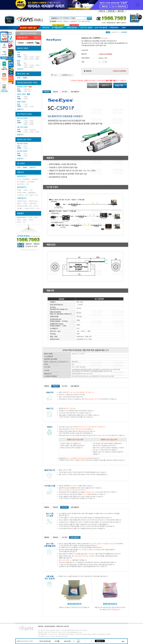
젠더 (31, 190)
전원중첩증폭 (32, 193)
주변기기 (20, 69)
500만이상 (33, 130)
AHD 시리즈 (22, 102)
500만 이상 (27, 89)
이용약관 (40, 626)
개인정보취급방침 (50, 626)
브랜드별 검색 (22, 38)
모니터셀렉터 (21, 182)
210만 (31, 57)
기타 (27, 184)
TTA (79, 21)
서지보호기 (20, 195)
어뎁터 (19, 204)
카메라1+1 (67, 21)
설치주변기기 (22, 187)
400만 (26, 59)
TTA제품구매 (4, 66)
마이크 (36, 206)
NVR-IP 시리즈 (23, 48)
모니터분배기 (31, 182)
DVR (19, 78)
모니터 (19, 179)
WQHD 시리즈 (24, 87)
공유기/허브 (33, 204)
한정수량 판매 (86, 21)
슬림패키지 (74, 21)
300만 (37, 57)
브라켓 (19, 193)
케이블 (19, 190)
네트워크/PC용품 (22, 206)
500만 (31, 59)
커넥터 (26, 190)
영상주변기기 (22, 176)
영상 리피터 (21, 184)
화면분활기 (26, 179)
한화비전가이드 (4, 77)
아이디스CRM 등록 (4, 88)
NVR (19, 55)
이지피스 (60, 21)
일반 (25, 63)
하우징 (25, 204)
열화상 (37, 59)
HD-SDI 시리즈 (22, 144)
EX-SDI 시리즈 (22, 151)
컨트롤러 (20, 208)
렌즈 (31, 206)
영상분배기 (35, 179)
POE (25, 55)
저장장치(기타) (33, 201)
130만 (26, 57)
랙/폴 (24, 193)
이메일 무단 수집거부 (63, 626)
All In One (21, 74)
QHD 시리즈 (22, 94)
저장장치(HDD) (22, 201)
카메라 (19, 57)
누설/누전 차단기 (30, 208)
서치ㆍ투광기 (30, 195)
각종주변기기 (22, 198)
